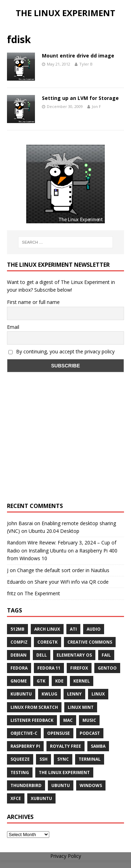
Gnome (19, 681)
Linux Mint (81, 707)
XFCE (16, 798)
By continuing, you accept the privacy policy (61, 351)
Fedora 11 (49, 668)
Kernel (82, 681)
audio (94, 629)
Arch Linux (47, 629)
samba (98, 746)
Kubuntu (21, 694)
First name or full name (33, 302)
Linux (98, 694)
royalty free (65, 746)
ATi (73, 629)
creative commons (90, 642)
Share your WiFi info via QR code (72, 582)
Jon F (96, 106)
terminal (90, 759)
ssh (43, 759)
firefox (79, 668)
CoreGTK (48, 642)
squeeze (20, 759)
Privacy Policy (66, 856)
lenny (74, 694)
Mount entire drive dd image (78, 56)
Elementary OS (74, 655)
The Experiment (42, 593)
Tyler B (86, 64)
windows (91, 785)
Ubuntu (61, 785)
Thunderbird (26, 785)
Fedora (19, 668)
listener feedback (32, 720)
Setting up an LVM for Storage (80, 98)
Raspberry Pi (25, 746)
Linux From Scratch (34, 707)
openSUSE (59, 733)
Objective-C (24, 733)
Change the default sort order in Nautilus (63, 570)
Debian (19, 655)
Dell (42, 655)
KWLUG (49, 694)
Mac (68, 720)
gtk (41, 681)
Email (13, 327)
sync (63, 759)
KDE (59, 681)
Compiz (19, 642)
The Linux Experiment (64, 772)
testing (20, 772)
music (89, 720)
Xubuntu (41, 798)
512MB (17, 629)
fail (106, 655)
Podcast (90, 733)
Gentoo (107, 668)
